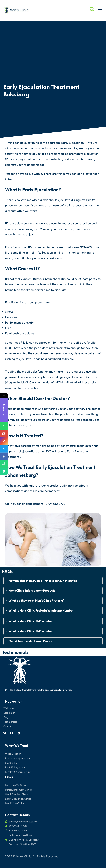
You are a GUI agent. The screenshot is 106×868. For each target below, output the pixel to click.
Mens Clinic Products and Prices (30, 641)
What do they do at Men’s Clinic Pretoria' (37, 600)
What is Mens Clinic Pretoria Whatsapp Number (41, 610)
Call (8, 504)
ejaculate (64, 200)
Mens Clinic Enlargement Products (32, 591)
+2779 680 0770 (55, 504)
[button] (53, 581)
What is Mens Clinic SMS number (31, 621)
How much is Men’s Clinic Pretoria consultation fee (43, 581)
